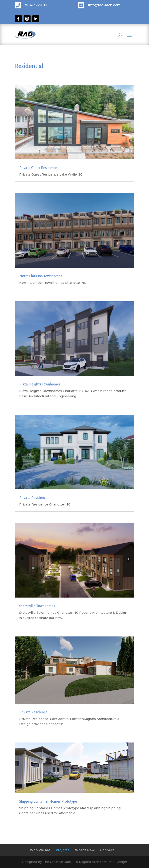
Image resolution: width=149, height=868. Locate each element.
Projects (63, 850)
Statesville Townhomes (37, 606)
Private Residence (33, 498)
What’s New (85, 850)
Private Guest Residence (38, 168)
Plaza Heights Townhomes (40, 384)
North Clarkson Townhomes (41, 276)
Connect (107, 850)
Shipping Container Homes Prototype (48, 802)
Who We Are (40, 850)
